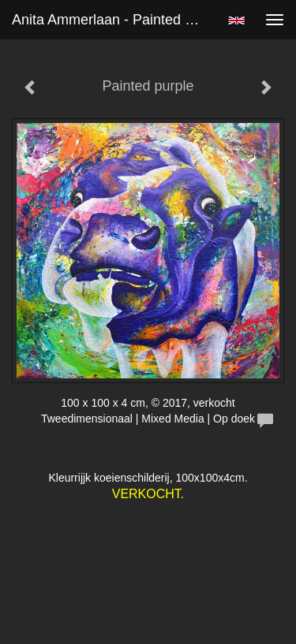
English (236, 20)
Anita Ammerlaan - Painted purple (113, 20)
